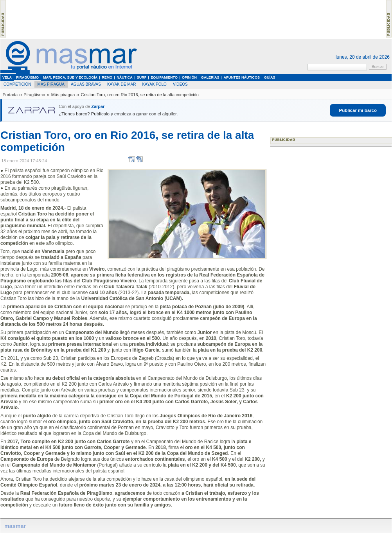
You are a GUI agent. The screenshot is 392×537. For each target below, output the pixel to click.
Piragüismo (34, 95)
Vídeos (180, 84)
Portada (10, 95)
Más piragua (51, 84)
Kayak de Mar (122, 84)
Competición (17, 84)
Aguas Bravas (86, 84)
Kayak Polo (154, 84)
